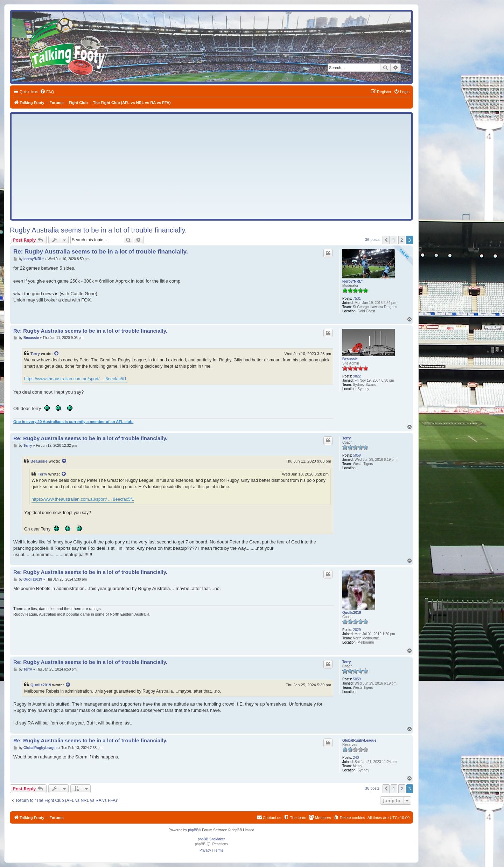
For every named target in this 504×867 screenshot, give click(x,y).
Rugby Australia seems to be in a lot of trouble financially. (98, 230)
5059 (357, 455)
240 (356, 758)
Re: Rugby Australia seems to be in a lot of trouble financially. (101, 252)
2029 (357, 630)
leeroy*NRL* (352, 281)
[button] (386, 240)
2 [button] (402, 240)
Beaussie (350, 359)
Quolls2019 (352, 613)
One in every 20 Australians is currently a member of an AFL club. (73, 422)
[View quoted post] (57, 354)
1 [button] (394, 240)
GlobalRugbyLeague (359, 740)
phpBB (193, 830)
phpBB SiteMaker (211, 839)
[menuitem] (47, 92)
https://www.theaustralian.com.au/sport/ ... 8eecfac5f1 (75, 379)
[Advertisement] (211, 166)
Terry (35, 354)
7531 (357, 299)
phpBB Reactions (211, 844)
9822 (357, 376)
